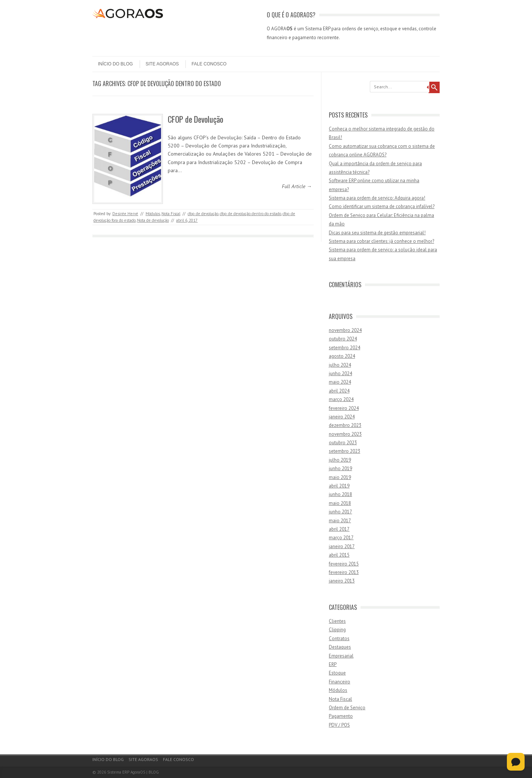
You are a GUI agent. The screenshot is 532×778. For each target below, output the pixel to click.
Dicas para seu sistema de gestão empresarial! (377, 233)
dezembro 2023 (345, 425)
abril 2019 (339, 486)
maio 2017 (340, 521)
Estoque (337, 673)
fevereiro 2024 (344, 408)
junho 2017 (340, 512)
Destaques (340, 647)
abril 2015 (339, 555)
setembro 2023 (345, 451)
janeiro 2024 (342, 417)
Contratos (339, 638)
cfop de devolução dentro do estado (250, 214)
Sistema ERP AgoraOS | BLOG (133, 772)
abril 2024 (339, 391)
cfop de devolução (203, 214)
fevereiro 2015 (344, 564)
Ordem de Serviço (347, 708)
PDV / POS (339, 725)
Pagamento (341, 716)
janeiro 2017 (342, 546)
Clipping (337, 630)
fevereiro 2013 (344, 572)
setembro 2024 (345, 348)
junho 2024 (340, 373)
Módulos (153, 214)
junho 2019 (340, 468)
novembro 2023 (345, 434)
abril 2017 (339, 529)
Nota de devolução (153, 220)
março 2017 (341, 538)
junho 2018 (340, 494)
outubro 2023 (343, 443)
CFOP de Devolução (195, 119)
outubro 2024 (343, 339)
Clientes (337, 621)
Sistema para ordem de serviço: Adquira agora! (377, 198)
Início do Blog (115, 64)
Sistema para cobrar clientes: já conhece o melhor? (381, 241)
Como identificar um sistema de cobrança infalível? (382, 206)
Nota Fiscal (171, 214)
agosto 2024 (342, 356)
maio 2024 (340, 382)
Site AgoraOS (162, 64)
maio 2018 (340, 503)
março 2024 (341, 399)
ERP (333, 664)
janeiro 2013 (342, 581)
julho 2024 (340, 365)
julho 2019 (340, 460)
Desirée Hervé (125, 214)
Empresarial (341, 656)
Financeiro (340, 682)
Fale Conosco (209, 64)
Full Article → (297, 186)
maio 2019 (340, 477)
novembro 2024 (345, 330)
